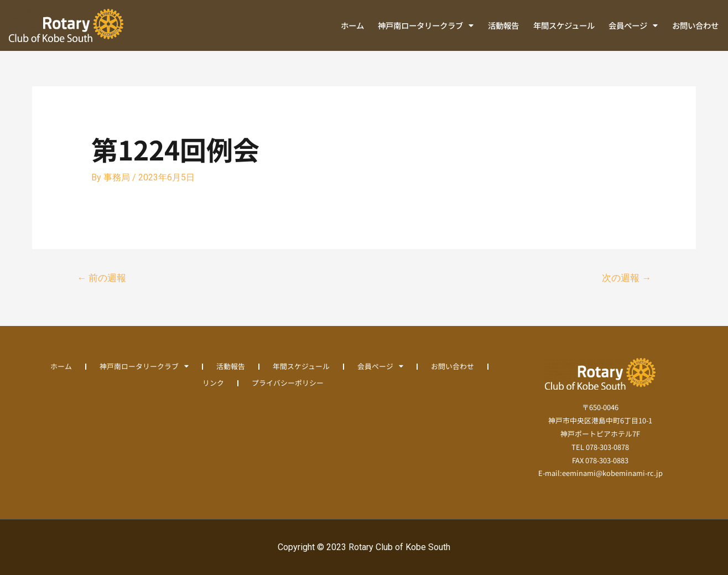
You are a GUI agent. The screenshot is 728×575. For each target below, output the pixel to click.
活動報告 (503, 25)
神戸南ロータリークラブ (426, 25)
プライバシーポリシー (288, 383)
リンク (213, 383)
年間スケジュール (564, 25)
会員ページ (633, 25)
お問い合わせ (695, 25)
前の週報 (102, 278)
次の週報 (626, 278)
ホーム (352, 25)
